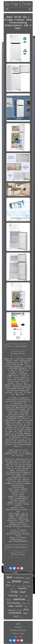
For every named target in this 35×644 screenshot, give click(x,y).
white (11, 606)
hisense (19, 610)
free (8, 585)
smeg (24, 603)
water (21, 596)
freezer (17, 581)
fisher (21, 617)
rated (11, 589)
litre (28, 603)
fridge (15, 592)
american (19, 599)
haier (24, 586)
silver (19, 606)
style (9, 582)
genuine (26, 582)
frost (26, 609)
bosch (25, 613)
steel (16, 616)
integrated (22, 588)
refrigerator (19, 578)
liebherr (28, 578)
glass (14, 586)
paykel (28, 600)
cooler (26, 606)
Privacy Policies (18, 630)
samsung (13, 595)
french (9, 600)
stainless (15, 613)
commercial (11, 610)
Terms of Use (18, 634)
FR (21, 637)
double (29, 586)
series (27, 596)
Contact (18, 627)
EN (16, 637)
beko (16, 589)
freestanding (14, 603)
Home (18, 624)
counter (19, 586)
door (9, 577)
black (23, 592)
